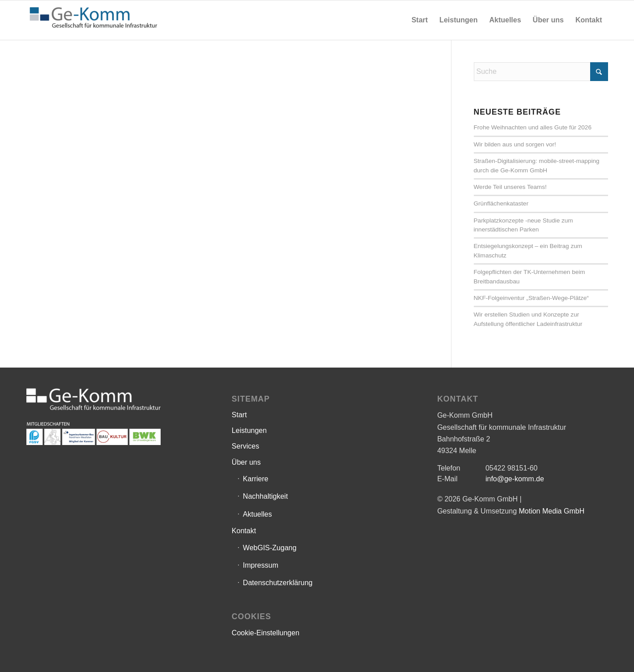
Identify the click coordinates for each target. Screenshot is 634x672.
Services (245, 446)
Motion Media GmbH (551, 511)
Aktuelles (257, 514)
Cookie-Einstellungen (266, 633)
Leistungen (249, 430)
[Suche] (541, 72)
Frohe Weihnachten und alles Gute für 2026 (533, 127)
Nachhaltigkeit (266, 496)
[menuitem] (420, 20)
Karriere (256, 479)
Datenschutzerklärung (278, 583)
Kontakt (244, 531)
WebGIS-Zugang (270, 548)
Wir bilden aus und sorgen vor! (515, 144)
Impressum (261, 565)
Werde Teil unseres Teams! (510, 187)
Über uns (246, 462)
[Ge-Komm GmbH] (94, 20)
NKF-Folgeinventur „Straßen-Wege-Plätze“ (531, 298)
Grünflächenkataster (501, 203)
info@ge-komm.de (515, 479)
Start (239, 415)
